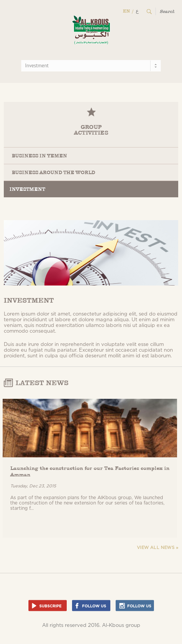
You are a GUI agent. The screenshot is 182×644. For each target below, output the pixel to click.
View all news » (158, 548)
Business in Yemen (39, 156)
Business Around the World (53, 172)
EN (126, 11)
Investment (27, 189)
